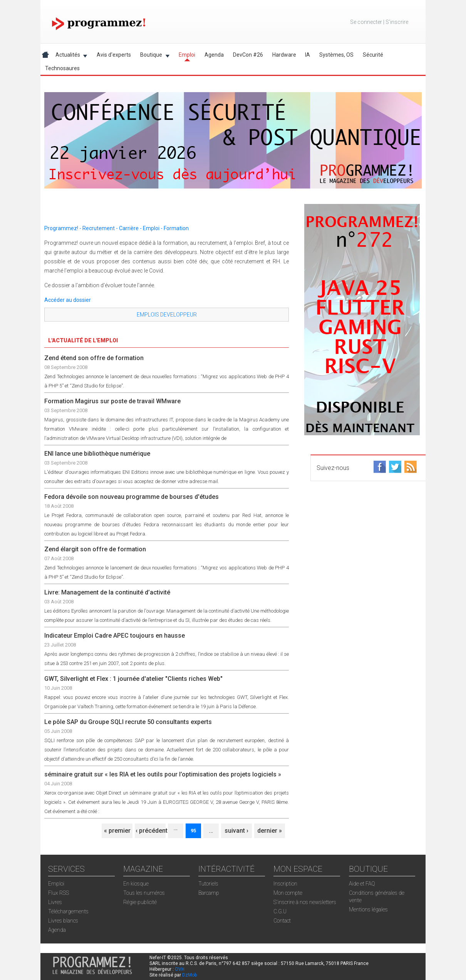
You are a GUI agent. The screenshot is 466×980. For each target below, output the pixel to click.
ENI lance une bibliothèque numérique (97, 454)
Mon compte (288, 893)
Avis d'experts (114, 55)
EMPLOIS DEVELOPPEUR (167, 315)
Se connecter (366, 22)
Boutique (153, 56)
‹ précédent (152, 831)
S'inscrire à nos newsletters (305, 902)
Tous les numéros (144, 893)
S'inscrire (397, 22)
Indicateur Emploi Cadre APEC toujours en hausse (115, 636)
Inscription (285, 884)
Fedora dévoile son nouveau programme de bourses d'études (132, 497)
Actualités (69, 56)
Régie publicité (140, 902)
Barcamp (209, 893)
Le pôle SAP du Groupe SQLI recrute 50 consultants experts (128, 722)
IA (308, 55)
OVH (180, 969)
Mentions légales (368, 909)
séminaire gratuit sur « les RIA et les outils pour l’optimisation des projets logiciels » (163, 774)
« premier (117, 831)
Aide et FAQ (362, 884)
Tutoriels (208, 884)
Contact (282, 921)
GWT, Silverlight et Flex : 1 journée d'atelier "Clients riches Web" (133, 679)
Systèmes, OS (336, 55)
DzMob (189, 975)
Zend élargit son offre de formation (95, 549)
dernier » (270, 831)
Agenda (214, 55)
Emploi (187, 55)
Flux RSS (59, 893)
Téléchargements (68, 911)
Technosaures (62, 68)
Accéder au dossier (68, 300)
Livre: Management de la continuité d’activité (107, 592)
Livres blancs (63, 921)
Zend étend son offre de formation (94, 358)
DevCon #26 (248, 55)
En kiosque (136, 884)
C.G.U (280, 911)
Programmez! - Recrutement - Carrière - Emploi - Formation (117, 228)
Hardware (284, 55)
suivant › (236, 831)
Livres (55, 902)
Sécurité (373, 55)
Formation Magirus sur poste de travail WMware (112, 401)
